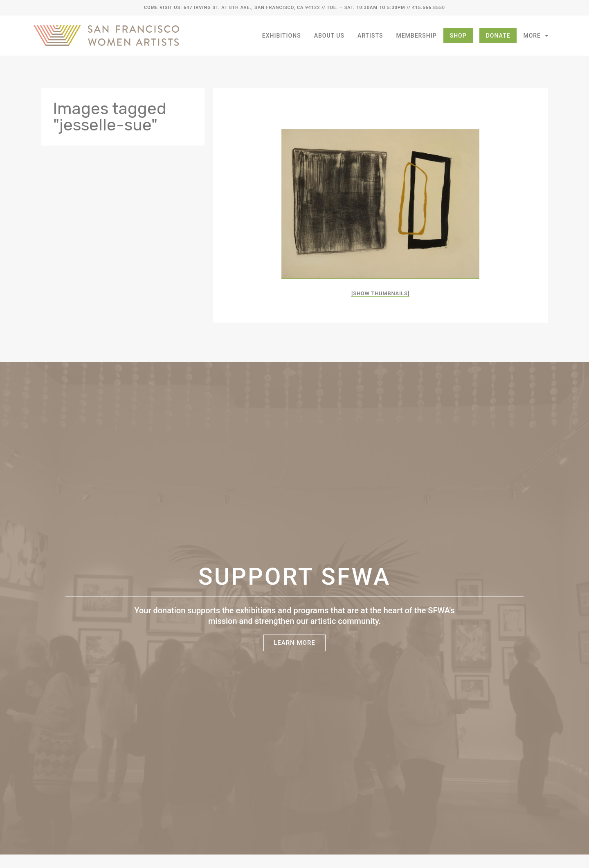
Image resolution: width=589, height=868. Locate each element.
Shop (458, 36)
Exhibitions (282, 36)
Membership (416, 36)
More (536, 36)
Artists (370, 36)
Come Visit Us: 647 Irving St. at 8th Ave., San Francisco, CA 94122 (232, 8)
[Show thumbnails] (380, 293)
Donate (498, 36)
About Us (329, 36)
